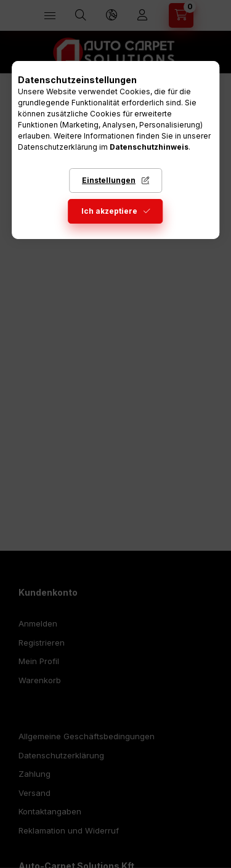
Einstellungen (109, 180)
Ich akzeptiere (109, 211)
